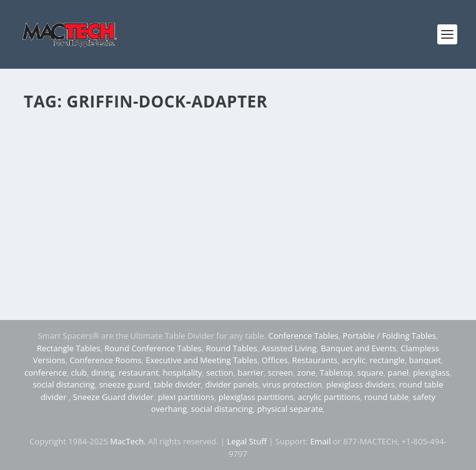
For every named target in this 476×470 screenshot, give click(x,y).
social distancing (63, 384)
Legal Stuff (247, 441)
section (220, 372)
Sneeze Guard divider (113, 397)
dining (103, 372)
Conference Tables (304, 336)
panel (399, 372)
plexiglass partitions (256, 397)
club (79, 372)
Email (320, 441)
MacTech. (128, 441)
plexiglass (431, 372)
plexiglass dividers (360, 384)
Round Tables (231, 348)
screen (280, 372)
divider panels (231, 384)
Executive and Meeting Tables (201, 360)
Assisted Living (289, 348)
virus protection (292, 384)
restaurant (139, 372)
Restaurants (315, 360)
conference (46, 372)
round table (386, 397)
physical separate (290, 409)
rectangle (387, 360)
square (370, 372)
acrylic (354, 360)
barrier (250, 372)
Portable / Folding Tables (389, 336)
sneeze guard (124, 384)
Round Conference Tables (153, 348)
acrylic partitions (329, 397)
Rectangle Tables (69, 348)
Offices (275, 360)
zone (306, 372)
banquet (425, 360)
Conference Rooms (105, 360)
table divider (177, 384)
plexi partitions (186, 397)
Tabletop (336, 372)
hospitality (183, 372)
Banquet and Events (358, 348)
